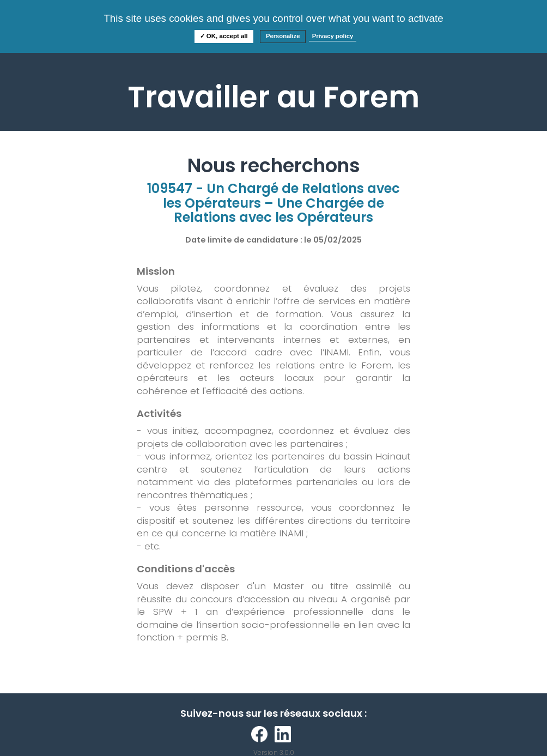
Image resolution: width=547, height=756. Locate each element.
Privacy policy (333, 36)
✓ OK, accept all (224, 36)
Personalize (283, 36)
